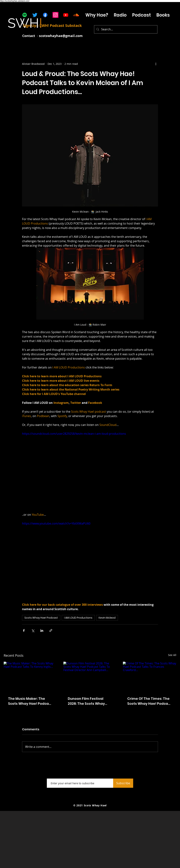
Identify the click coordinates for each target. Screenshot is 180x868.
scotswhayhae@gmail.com (61, 36)
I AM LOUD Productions (78, 618)
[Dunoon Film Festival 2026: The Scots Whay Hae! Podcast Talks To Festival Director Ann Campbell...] (90, 677)
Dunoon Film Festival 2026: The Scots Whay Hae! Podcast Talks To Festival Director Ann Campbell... (87, 701)
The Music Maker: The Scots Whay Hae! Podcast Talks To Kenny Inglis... (30, 701)
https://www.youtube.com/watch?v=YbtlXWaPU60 (56, 523)
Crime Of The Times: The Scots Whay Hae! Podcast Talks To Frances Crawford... (149, 701)
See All (172, 655)
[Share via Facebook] (24, 630)
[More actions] (156, 64)
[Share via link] (51, 630)
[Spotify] (25, 15)
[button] (141, 15)
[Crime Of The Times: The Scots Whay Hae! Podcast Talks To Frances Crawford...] (150, 677)
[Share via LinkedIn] (42, 630)
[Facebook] (45, 15)
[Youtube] (66, 15)
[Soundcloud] (76, 15)
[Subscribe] (123, 783)
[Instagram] (55, 15)
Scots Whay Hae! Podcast (41, 618)
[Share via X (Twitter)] (33, 630)
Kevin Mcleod (107, 618)
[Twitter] (35, 15)
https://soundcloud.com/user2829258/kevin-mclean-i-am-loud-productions (74, 434)
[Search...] (125, 29)
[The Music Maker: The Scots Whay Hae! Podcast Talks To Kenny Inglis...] (30, 677)
